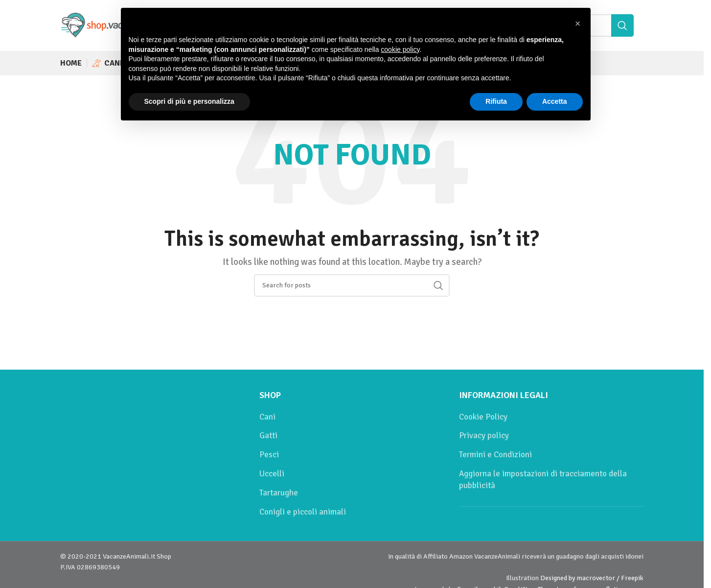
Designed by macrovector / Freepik (592, 578)
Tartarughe (279, 493)
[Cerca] (352, 285)
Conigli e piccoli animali (303, 512)
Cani (267, 417)
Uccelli (272, 474)
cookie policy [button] (400, 49)
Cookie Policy (483, 417)
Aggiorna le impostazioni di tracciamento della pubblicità (543, 480)
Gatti (268, 435)
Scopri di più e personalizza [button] (189, 101)
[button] (578, 24)
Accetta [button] (555, 101)
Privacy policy (484, 435)
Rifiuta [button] (496, 101)
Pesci (269, 455)
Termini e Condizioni (495, 455)
